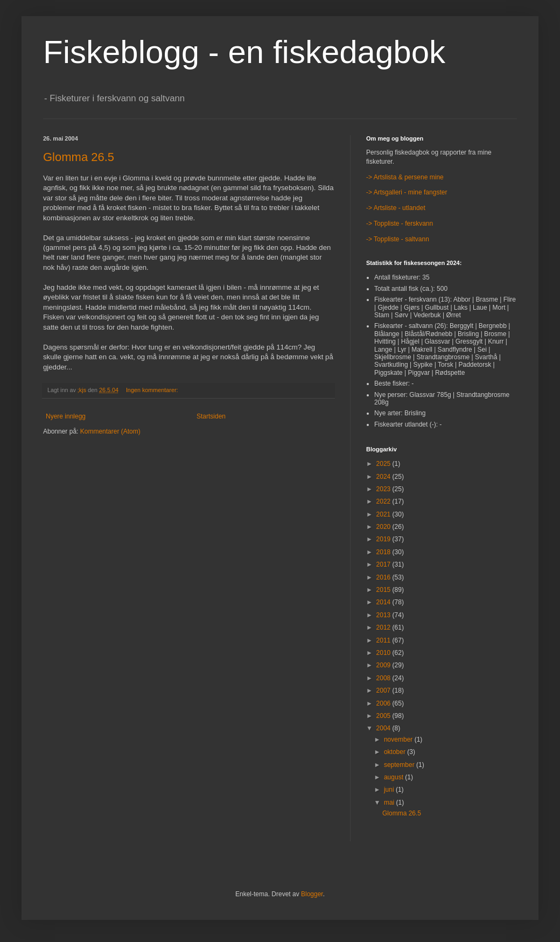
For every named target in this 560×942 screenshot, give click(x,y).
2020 (384, 527)
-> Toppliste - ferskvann (400, 224)
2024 (384, 477)
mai (390, 803)
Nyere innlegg (66, 416)
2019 (384, 539)
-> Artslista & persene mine (405, 177)
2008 (384, 678)
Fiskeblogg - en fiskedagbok (244, 52)
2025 (384, 464)
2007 (384, 690)
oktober (395, 752)
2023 (384, 489)
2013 (384, 615)
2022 (384, 501)
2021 (384, 514)
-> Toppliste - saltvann (398, 239)
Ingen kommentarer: (153, 390)
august (394, 777)
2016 (384, 577)
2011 (384, 640)
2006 (384, 703)
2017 (384, 564)
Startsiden (211, 416)
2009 (384, 665)
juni (390, 790)
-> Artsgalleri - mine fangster (407, 192)
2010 (384, 653)
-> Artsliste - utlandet (396, 208)
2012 (384, 627)
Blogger (312, 894)
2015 (384, 590)
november (399, 739)
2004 (384, 728)
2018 (384, 552)
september (400, 765)
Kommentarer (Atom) (110, 431)
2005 (384, 716)
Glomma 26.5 (79, 157)
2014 (384, 602)
